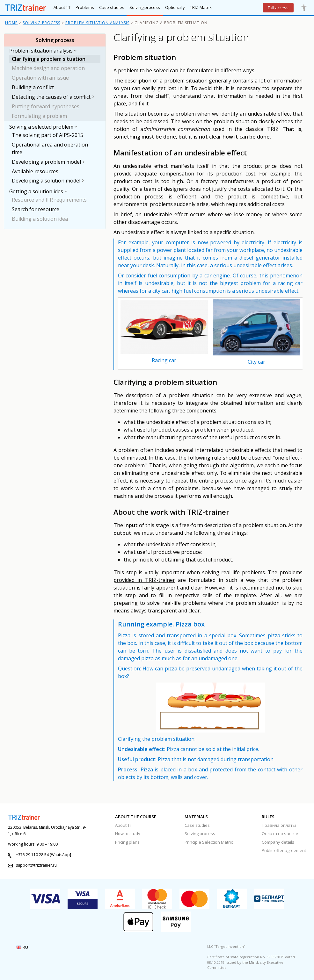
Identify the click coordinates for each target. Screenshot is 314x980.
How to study (128, 833)
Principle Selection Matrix (209, 842)
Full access (278, 8)
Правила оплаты (279, 825)
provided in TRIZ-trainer (144, 580)
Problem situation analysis (97, 23)
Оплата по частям (280, 833)
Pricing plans (127, 842)
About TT (124, 825)
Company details (278, 842)
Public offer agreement (284, 850)
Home (11, 23)
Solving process (41, 23)
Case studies (197, 825)
